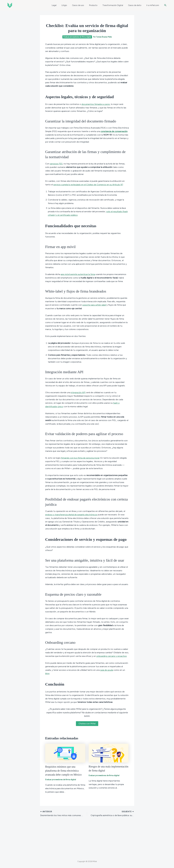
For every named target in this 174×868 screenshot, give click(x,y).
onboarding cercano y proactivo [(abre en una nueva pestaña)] (112, 656)
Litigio (71, 5)
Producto (98, 5)
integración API (78, 392)
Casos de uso (84, 5)
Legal (62, 5)
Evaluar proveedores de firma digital (77, 37)
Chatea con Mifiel (87, 724)
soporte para (94, 305)
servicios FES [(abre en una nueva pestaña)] (56, 164)
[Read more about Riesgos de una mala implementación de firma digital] (109, 753)
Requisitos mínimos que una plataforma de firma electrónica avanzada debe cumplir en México (63, 771)
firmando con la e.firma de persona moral (80, 458)
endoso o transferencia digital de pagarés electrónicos (71, 515)
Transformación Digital (116, 5)
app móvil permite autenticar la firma (78, 274)
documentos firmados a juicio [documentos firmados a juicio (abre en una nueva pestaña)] (96, 104)
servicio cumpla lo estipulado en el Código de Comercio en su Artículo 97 (88, 185)
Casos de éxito (137, 5)
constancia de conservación (114, 131)
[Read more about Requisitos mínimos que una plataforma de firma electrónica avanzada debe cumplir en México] (65, 753)
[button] (165, 5)
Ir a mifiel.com (153, 5)
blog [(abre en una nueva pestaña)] (47, 673)
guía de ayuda (107, 670)
